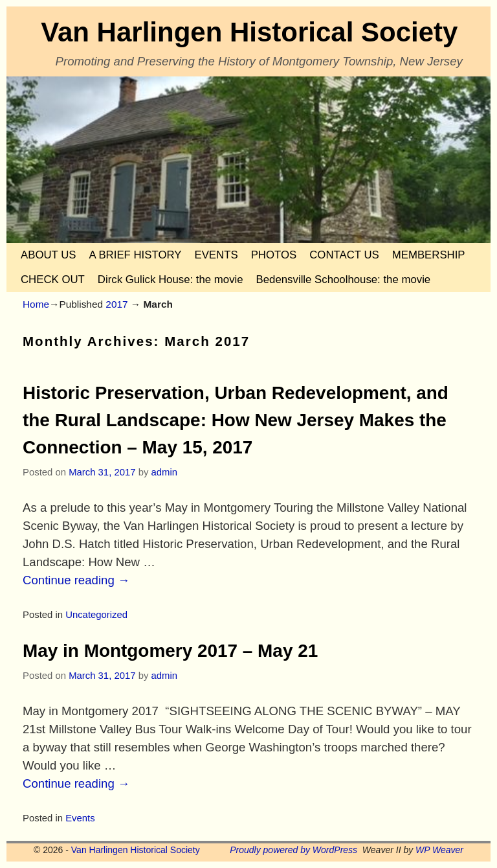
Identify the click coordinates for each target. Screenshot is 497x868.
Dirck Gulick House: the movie (171, 280)
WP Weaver (439, 850)
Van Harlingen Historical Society (249, 32)
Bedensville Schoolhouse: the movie (344, 280)
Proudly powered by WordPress (293, 850)
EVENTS (216, 255)
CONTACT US (344, 255)
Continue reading (76, 580)
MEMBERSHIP (429, 255)
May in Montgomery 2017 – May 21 (170, 651)
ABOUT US (48, 255)
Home (36, 304)
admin (164, 472)
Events (80, 818)
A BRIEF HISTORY (135, 255)
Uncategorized (96, 615)
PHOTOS (274, 255)
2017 (116, 304)
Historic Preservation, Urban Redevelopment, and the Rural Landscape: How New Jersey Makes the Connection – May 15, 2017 (236, 420)
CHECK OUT (53, 280)
